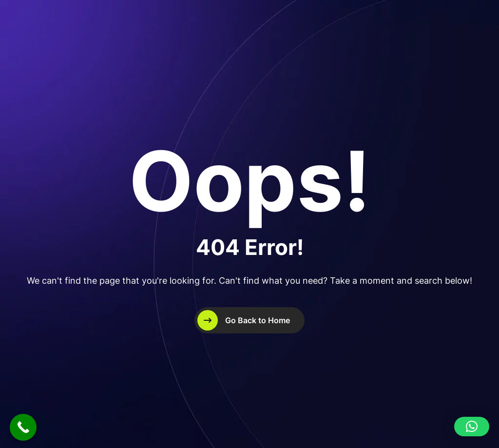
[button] (472, 427)
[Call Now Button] (23, 427)
